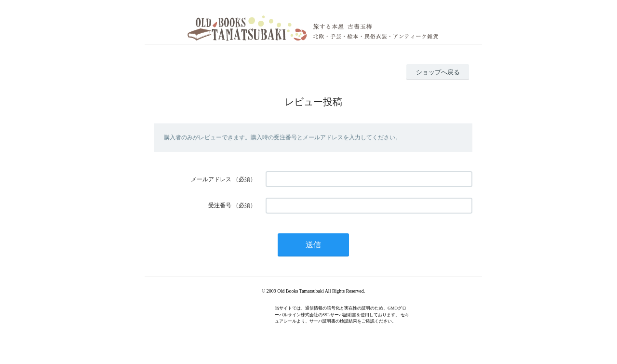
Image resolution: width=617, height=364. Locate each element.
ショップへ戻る (438, 72)
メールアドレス (211, 179)
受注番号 (220, 205)
